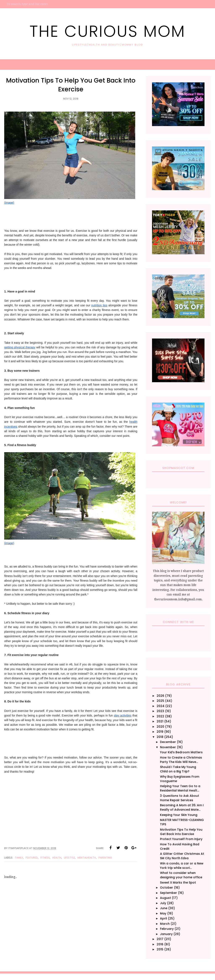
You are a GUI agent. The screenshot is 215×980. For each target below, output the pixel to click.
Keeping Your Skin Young (179, 815)
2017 (160, 939)
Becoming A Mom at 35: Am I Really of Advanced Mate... (182, 807)
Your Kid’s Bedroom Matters (181, 752)
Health (57, 858)
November (168, 747)
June (164, 908)
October (166, 888)
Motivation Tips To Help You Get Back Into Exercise (181, 832)
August (165, 898)
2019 (160, 732)
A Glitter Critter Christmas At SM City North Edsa (182, 856)
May (163, 913)
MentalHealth (87, 858)
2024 (161, 706)
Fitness (45, 858)
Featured (32, 858)
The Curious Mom (107, 30)
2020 (160, 727)
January (166, 934)
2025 (160, 701)
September (168, 893)
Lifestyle (69, 858)
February (167, 929)
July (163, 903)
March (165, 924)
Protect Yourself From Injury (181, 839)
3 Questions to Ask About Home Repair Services (180, 798)
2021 (160, 721)
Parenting (105, 858)
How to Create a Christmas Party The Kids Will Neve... (181, 760)
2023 (160, 711)
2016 (160, 944)
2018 (160, 737)
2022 (160, 716)
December (168, 742)
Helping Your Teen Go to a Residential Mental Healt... (180, 788)
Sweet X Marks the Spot (178, 883)
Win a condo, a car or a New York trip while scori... (182, 866)
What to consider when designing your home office (181, 875)
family (19, 858)
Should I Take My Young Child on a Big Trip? (178, 769)
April (163, 918)
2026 (160, 696)
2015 (160, 949)
